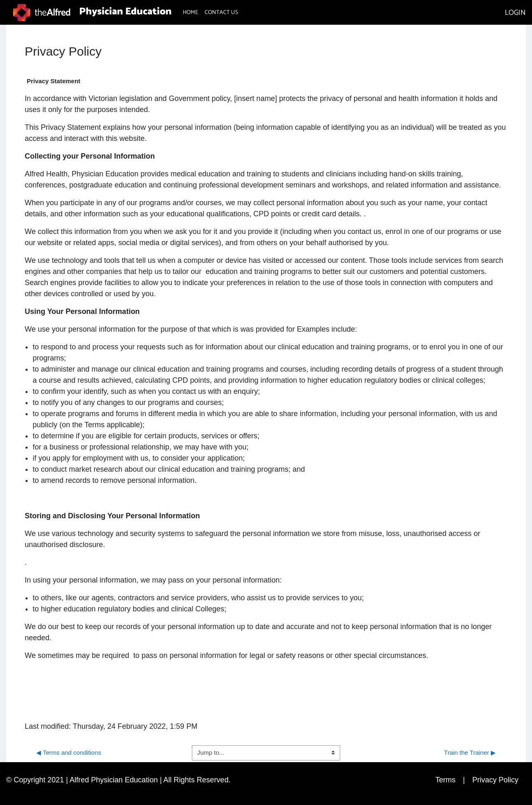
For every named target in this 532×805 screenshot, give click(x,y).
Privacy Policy (495, 780)
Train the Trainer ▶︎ (470, 752)
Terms (445, 780)
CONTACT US (221, 13)
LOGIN (515, 13)
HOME (190, 13)
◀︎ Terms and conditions (69, 752)
